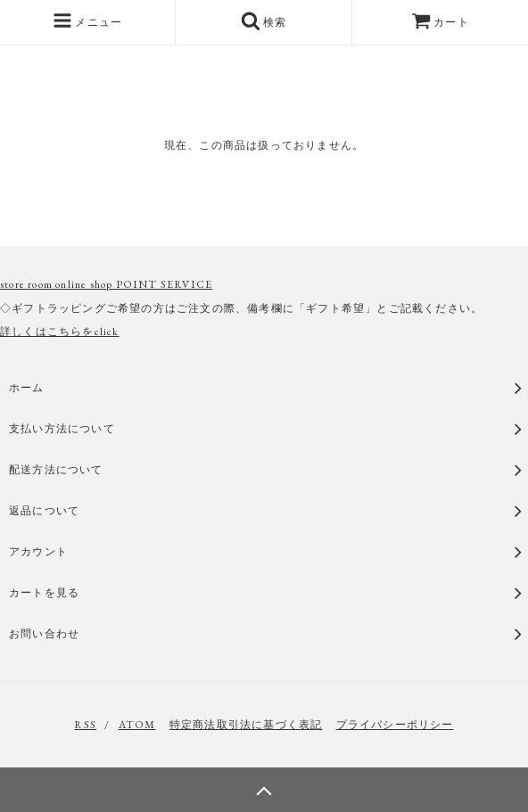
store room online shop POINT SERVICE (106, 284)
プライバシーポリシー (395, 725)
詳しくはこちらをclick (60, 332)
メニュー (87, 21)
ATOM (137, 725)
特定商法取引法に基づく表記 (246, 725)
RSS (85, 725)
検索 (264, 21)
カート (440, 22)
